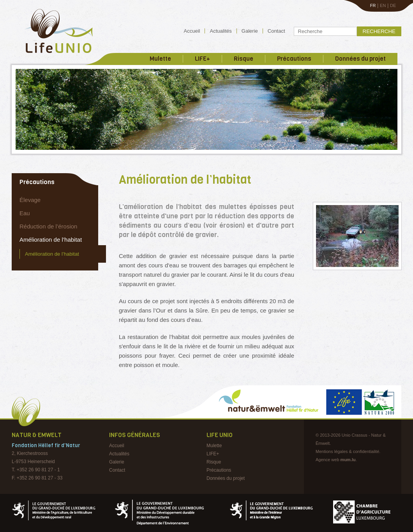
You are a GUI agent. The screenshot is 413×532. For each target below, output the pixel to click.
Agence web (327, 460)
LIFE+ (202, 59)
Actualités (221, 31)
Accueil (192, 31)
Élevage (30, 200)
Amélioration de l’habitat (51, 240)
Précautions (294, 59)
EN (383, 5)
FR (373, 5)
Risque (244, 59)
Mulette (160, 59)
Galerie (250, 31)
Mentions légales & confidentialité (347, 451)
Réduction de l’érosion (48, 226)
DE (393, 5)
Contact (276, 31)
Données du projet (360, 59)
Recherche (379, 31)
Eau (25, 213)
